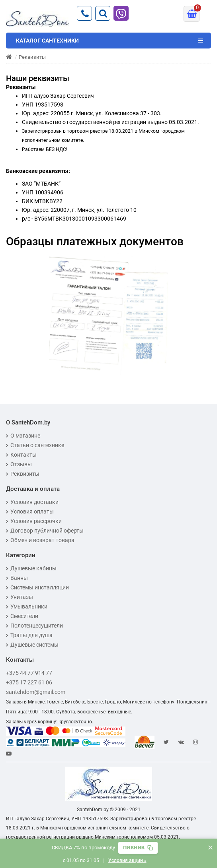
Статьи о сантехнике (35, 445)
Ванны (17, 578)
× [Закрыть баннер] (210, 848)
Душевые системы (32, 645)
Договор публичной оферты (45, 531)
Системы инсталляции (37, 587)
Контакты (21, 455)
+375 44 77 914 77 (29, 673)
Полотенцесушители (34, 626)
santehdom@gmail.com (36, 692)
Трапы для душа (29, 635)
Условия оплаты (30, 511)
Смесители (22, 616)
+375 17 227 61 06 (29, 682)
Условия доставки (32, 502)
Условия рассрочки (34, 521)
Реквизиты (23, 474)
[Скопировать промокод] (138, 848)
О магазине (23, 436)
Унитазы (20, 597)
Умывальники (27, 606)
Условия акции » (127, 860)
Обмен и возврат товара (40, 540)
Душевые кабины (31, 568)
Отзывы (19, 464)
